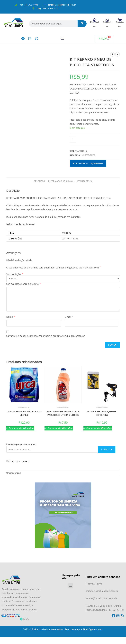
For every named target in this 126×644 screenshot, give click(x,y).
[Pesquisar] (82, 24)
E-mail (69, 317)
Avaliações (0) (85, 181)
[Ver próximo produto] (117, 54)
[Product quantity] (73, 140)
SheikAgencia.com (93, 629)
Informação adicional (61, 181)
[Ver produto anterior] (112, 54)
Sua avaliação (15, 274)
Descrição (39, 181)
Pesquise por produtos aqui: (21, 444)
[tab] (39, 181)
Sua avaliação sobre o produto (24, 284)
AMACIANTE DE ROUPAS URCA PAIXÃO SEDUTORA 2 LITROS (63, 413)
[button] (62, 39)
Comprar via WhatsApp (21, 428)
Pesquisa (107, 449)
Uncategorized (14, 473)
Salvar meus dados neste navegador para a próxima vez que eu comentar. (46, 336)
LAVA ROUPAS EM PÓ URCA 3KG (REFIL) (24, 413)
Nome (11, 317)
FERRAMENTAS (88, 155)
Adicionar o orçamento (88, 163)
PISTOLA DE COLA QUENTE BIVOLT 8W (102, 413)
